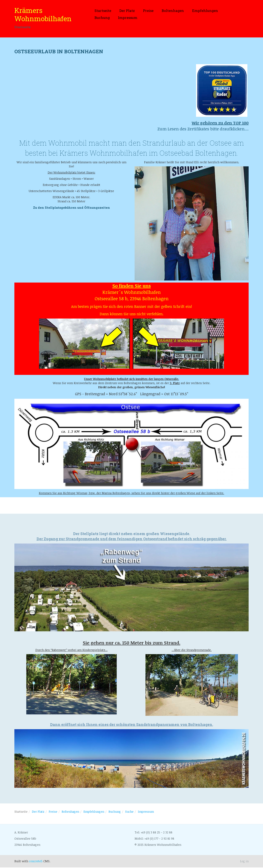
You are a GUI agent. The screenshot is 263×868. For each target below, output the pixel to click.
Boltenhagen (173, 11)
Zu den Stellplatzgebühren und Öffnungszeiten (72, 208)
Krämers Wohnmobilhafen (43, 14)
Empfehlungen (205, 11)
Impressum (128, 18)
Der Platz (127, 11)
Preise (148, 11)
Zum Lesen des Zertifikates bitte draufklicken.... (203, 126)
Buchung (102, 18)
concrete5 (36, 862)
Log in (244, 862)
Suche (129, 812)
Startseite (103, 11)
